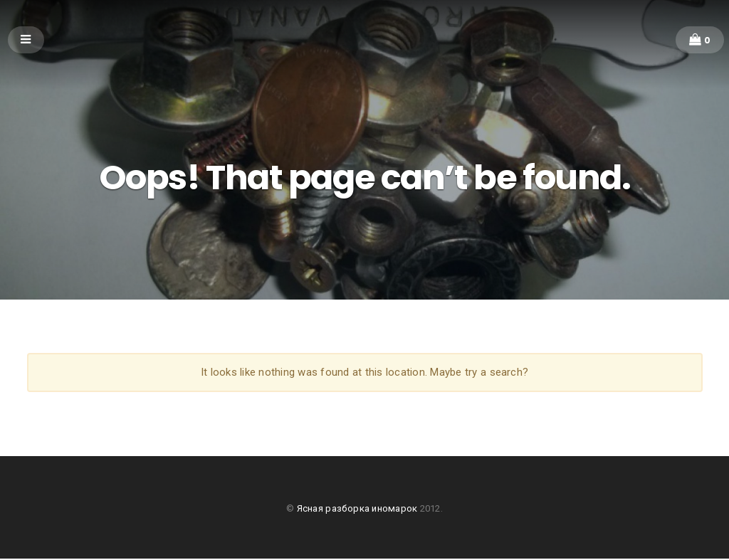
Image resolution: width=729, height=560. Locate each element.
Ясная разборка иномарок (358, 510)
